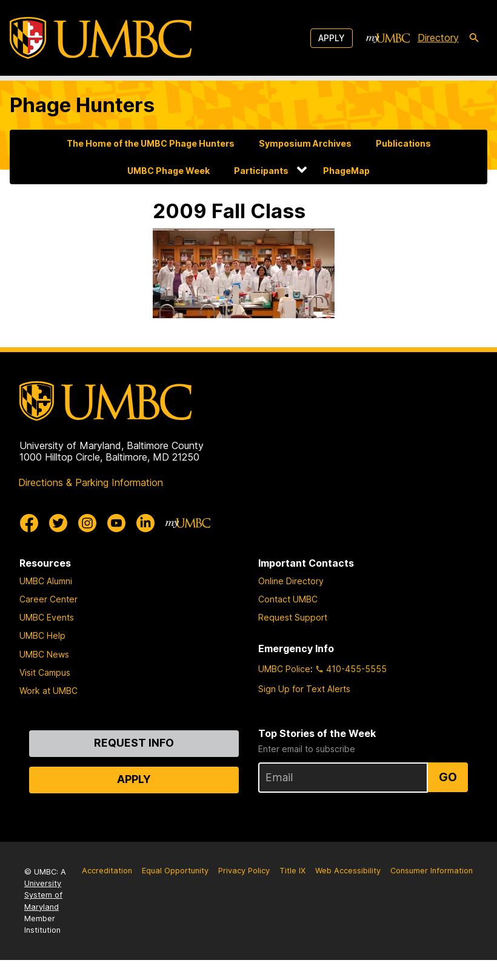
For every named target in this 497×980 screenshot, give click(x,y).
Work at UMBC (48, 691)
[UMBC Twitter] (58, 523)
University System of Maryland (43, 895)
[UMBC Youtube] (116, 523)
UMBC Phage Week (168, 171)
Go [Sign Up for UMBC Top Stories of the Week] (448, 777)
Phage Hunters (82, 105)
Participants (261, 171)
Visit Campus (45, 672)
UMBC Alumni (46, 581)
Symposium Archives (305, 143)
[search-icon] (474, 38)
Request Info (134, 743)
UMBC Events (47, 617)
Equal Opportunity (175, 871)
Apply (332, 38)
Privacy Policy (244, 871)
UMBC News (44, 654)
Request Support (293, 617)
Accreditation (107, 871)
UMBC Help (42, 635)
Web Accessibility (348, 871)
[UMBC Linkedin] (145, 523)
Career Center (48, 599)
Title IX (292, 871)
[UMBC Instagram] (87, 523)
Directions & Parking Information (91, 482)
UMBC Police (284, 669)
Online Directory (291, 581)
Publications (403, 143)
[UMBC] (101, 38)
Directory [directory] (438, 38)
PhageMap (346, 171)
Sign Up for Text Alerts (304, 689)
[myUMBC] (388, 38)
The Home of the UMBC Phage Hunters (151, 143)
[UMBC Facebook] (29, 523)
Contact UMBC (288, 599)
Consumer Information (432, 871)
